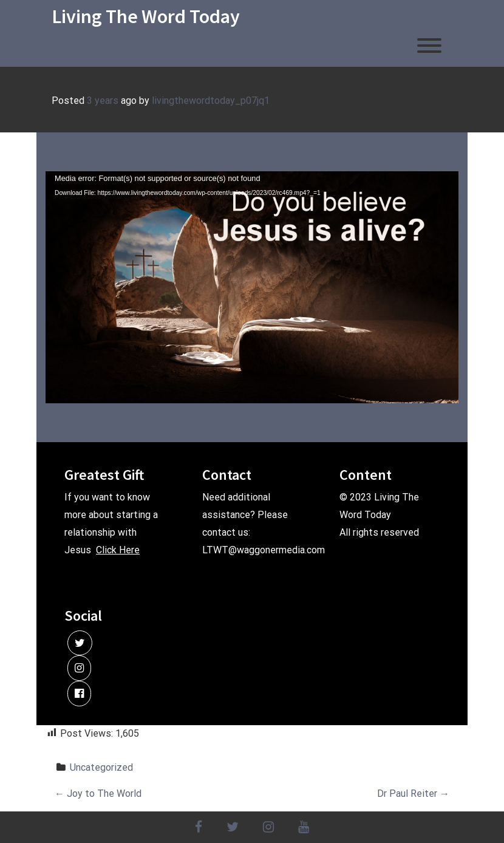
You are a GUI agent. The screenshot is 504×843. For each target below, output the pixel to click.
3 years (103, 101)
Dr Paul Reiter (413, 794)
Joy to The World (98, 794)
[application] (252, 288)
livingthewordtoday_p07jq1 (211, 101)
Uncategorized (101, 767)
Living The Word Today (146, 17)
